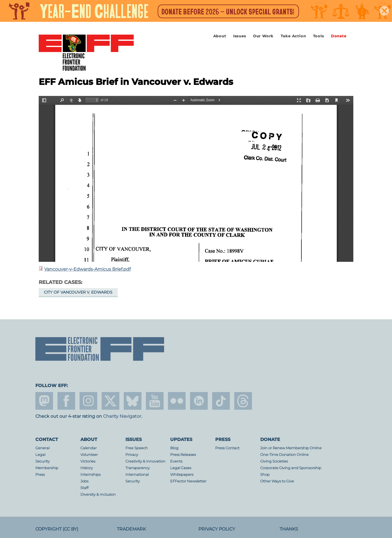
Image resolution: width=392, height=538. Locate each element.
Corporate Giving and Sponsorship (291, 468)
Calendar (89, 448)
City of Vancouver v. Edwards (78, 292)
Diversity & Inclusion (98, 494)
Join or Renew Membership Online (291, 448)
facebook (66, 401)
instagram (88, 401)
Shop (265, 475)
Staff (84, 488)
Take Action (293, 36)
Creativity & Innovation (145, 461)
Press (40, 475)
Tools (319, 36)
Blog (174, 448)
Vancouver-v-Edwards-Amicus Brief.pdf (87, 269)
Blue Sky (133, 401)
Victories (88, 461)
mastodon (44, 401)
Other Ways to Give (277, 481)
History (87, 468)
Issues (240, 36)
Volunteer (89, 455)
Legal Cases (181, 468)
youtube (155, 401)
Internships (90, 475)
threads (243, 401)
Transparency (138, 468)
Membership (47, 468)
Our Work (263, 36)
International (137, 475)
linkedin (199, 401)
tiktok (221, 401)
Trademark (131, 529)
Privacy (132, 455)
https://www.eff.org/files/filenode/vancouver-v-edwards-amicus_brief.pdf (196, 179)
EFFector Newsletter (188, 481)
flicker (177, 401)
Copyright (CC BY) (57, 529)
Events (176, 461)
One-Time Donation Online (284, 455)
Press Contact (227, 448)
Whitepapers (182, 475)
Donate (339, 36)
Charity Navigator (122, 416)
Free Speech (137, 448)
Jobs (84, 481)
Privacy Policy (217, 529)
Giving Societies (274, 461)
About (220, 36)
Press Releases (183, 455)
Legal (40, 455)
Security (43, 461)
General (42, 448)
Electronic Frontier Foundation (86, 53)
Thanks (289, 529)
